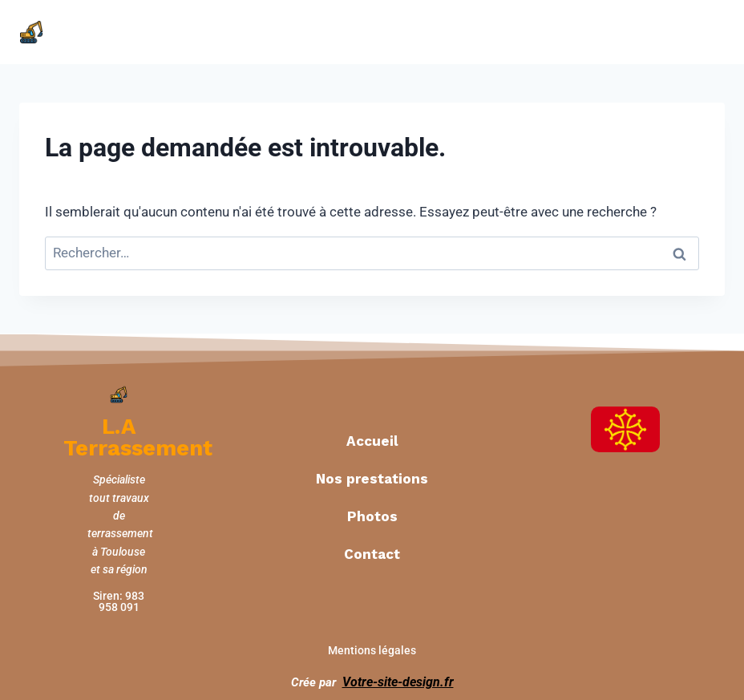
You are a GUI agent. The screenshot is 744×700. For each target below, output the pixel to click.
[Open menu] (707, 32)
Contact (372, 550)
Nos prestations (372, 475)
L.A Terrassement (127, 435)
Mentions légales (372, 643)
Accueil (372, 437)
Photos (372, 512)
